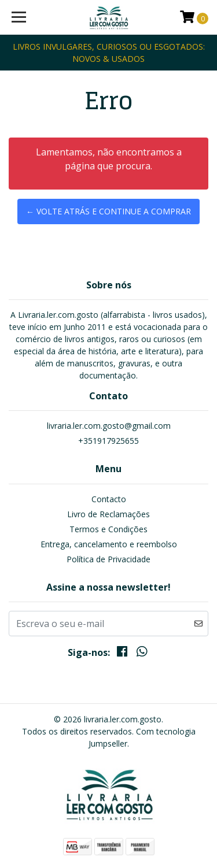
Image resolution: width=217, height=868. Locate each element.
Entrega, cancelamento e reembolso (109, 544)
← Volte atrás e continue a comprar (108, 211)
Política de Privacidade (108, 559)
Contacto (109, 499)
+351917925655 (108, 441)
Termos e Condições (108, 529)
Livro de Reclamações (108, 514)
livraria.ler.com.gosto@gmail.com (109, 426)
